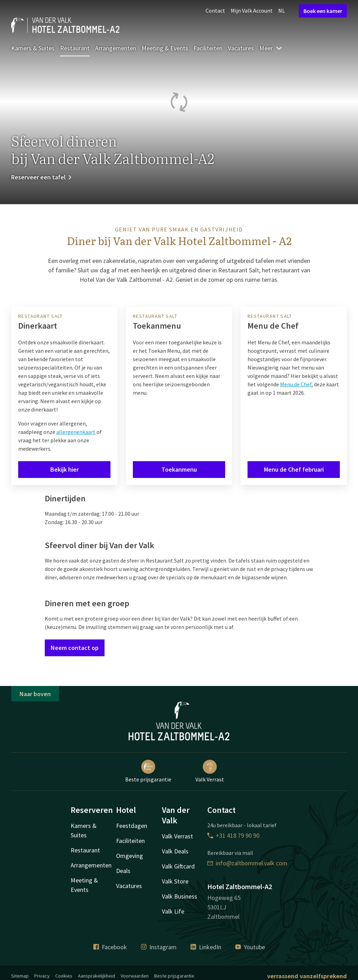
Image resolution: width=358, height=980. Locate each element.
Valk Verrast (210, 771)
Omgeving (130, 856)
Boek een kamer (323, 11)
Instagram (159, 947)
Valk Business (180, 896)
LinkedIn (206, 947)
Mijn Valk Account (252, 10)
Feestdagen (132, 826)
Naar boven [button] (35, 694)
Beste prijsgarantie (148, 771)
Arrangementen (116, 48)
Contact (215, 10)
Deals (123, 871)
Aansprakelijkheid (96, 976)
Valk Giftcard (178, 866)
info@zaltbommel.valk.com (247, 863)
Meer (271, 48)
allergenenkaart (76, 432)
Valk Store (175, 881)
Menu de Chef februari (294, 469)
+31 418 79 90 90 (233, 835)
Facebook (110, 947)
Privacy (42, 976)
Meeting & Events (165, 48)
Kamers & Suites (33, 48)
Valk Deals (175, 851)
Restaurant (75, 48)
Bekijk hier (65, 469)
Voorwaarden (135, 976)
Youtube (250, 947)
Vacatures (241, 48)
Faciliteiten (208, 48)
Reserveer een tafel (42, 177)
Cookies (64, 976)
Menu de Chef (296, 384)
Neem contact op (75, 648)
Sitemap (20, 976)
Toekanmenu (179, 469)
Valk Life (173, 911)
